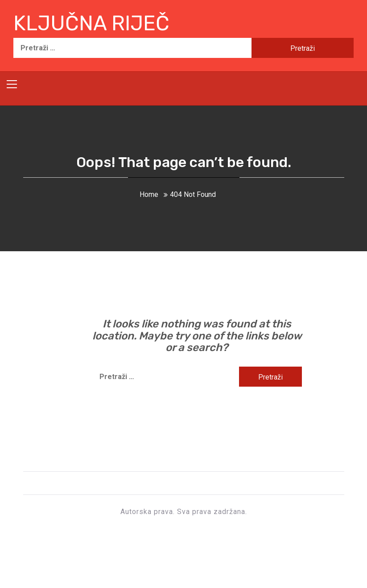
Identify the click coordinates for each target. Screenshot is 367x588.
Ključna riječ (91, 23)
